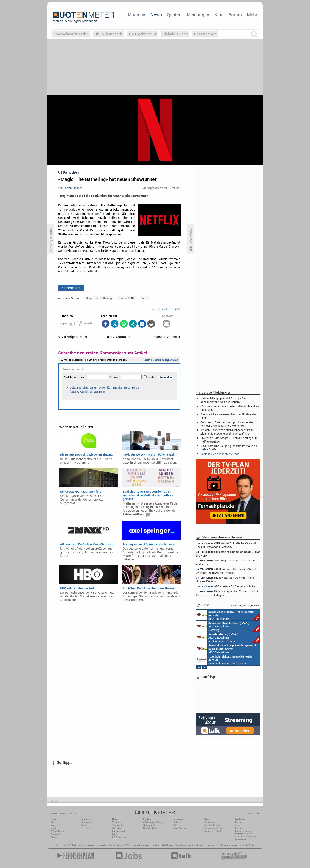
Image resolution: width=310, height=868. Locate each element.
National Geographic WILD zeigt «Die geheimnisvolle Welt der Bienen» (223, 400)
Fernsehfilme (181, 845)
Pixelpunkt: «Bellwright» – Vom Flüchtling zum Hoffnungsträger (229, 440)
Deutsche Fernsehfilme (232, 845)
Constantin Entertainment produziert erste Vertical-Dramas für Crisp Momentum (227, 424)
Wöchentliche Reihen (153, 822)
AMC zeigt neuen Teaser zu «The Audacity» (225, 562)
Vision (145, 298)
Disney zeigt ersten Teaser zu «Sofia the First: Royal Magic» (228, 593)
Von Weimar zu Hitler (71, 34)
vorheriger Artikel (73, 337)
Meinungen (198, 15)
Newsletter (56, 825)
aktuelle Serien (196, 845)
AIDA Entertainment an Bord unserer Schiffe (228, 615)
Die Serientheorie (109, 34)
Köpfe (115, 834)
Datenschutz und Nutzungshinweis (244, 832)
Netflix (99, 214)
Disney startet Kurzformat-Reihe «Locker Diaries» (225, 579)
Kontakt (239, 828)
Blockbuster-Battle (213, 831)
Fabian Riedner (73, 188)
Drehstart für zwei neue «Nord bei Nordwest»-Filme (228, 416)
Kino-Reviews (180, 828)
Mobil (53, 828)
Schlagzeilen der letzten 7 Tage (220, 454)
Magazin (136, 15)
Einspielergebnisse (214, 828)
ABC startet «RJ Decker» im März (226, 586)
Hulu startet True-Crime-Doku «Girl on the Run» (228, 554)
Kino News (60, 845)
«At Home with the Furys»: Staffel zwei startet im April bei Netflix (226, 571)
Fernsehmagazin (86, 845)
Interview (86, 828)
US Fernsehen (116, 845)
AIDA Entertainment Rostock (226, 649)
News (156, 15)
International (119, 831)
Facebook (55, 834)
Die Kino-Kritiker (212, 825)
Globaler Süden (175, 34)
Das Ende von (205, 34)
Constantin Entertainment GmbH (224, 660)
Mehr (252, 15)
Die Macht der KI (143, 34)
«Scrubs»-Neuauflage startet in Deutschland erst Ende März (230, 408)
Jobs (238, 825)
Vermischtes (118, 825)
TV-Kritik (178, 825)
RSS (53, 822)
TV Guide (156, 845)
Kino (219, 15)
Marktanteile (149, 825)
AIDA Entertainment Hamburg (228, 626)
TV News (128, 845)
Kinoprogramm (212, 845)
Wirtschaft (117, 828)
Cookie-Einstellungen (246, 837)
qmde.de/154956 (171, 309)
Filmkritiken (102, 845)
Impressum (241, 840)
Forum (235, 15)
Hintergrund (87, 822)
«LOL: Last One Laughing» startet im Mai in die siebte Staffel (229, 448)
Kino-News (210, 822)
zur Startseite (119, 337)
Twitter (54, 837)
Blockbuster (168, 845)
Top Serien (250, 845)
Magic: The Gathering (99, 298)
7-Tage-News (57, 831)
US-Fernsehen (119, 837)
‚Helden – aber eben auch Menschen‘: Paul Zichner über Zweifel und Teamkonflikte (226, 432)
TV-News (116, 822)
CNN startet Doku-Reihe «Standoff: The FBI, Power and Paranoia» (227, 545)
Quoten (174, 15)
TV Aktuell (72, 845)
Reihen (85, 825)
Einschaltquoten (142, 845)
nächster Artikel (167, 337)
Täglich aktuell (150, 828)
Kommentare (71, 288)
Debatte (177, 822)
